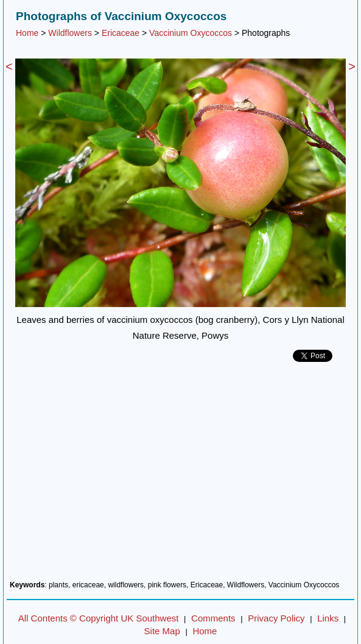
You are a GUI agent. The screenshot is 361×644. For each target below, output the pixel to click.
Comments (213, 618)
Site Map (162, 631)
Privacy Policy (276, 618)
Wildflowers (70, 33)
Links (328, 618)
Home (27, 33)
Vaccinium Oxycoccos (191, 33)
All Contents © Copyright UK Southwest (99, 618)
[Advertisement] (180, 476)
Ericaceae (121, 33)
